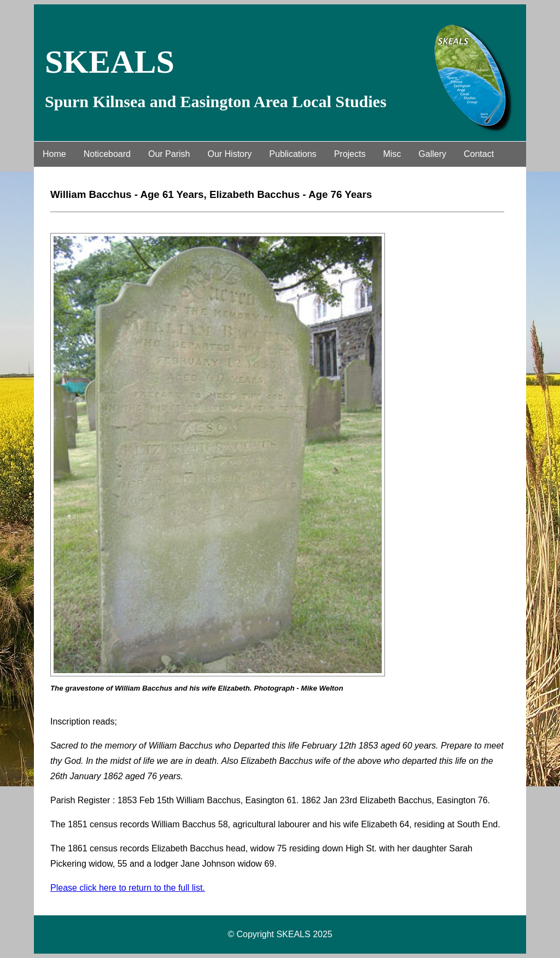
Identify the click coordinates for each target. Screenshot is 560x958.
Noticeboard (107, 154)
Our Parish (169, 154)
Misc (392, 154)
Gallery (432, 154)
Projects (350, 154)
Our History (229, 154)
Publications (293, 154)
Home (54, 154)
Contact (479, 154)
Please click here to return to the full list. (128, 888)
